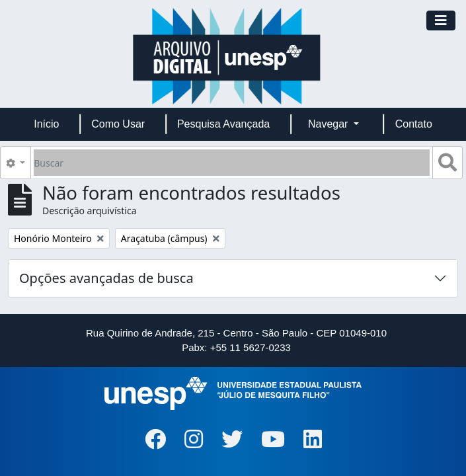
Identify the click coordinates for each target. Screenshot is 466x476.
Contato (414, 124)
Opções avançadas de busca (106, 278)
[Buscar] (232, 163)
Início (46, 124)
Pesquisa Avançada (223, 124)
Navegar (330, 124)
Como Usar (118, 124)
